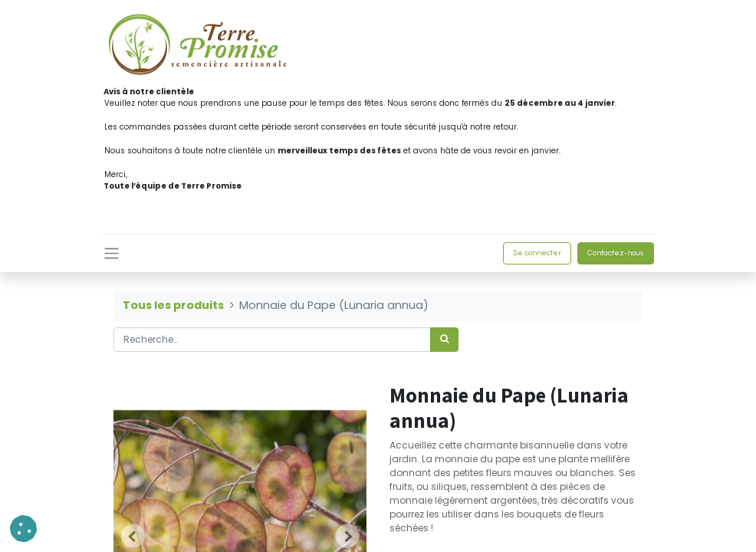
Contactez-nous (616, 253)
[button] (23, 529)
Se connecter (537, 253)
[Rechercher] (444, 340)
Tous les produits (173, 305)
